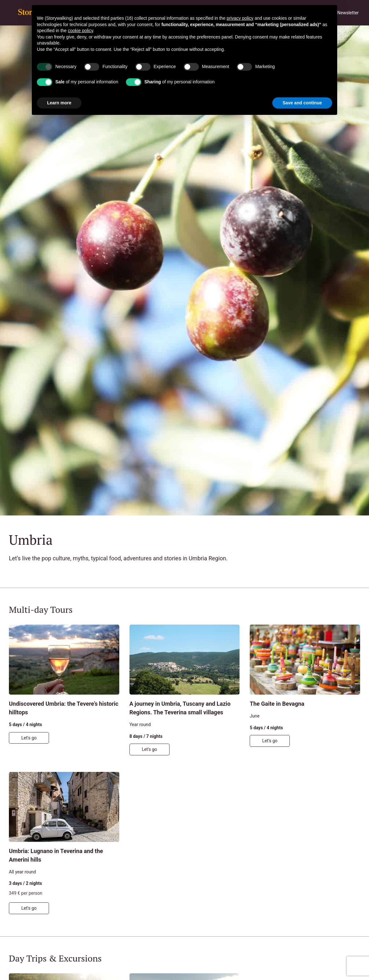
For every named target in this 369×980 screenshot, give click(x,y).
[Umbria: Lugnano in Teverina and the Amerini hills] (64, 843)
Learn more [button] (59, 103)
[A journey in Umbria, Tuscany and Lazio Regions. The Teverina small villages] (185, 690)
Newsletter (348, 13)
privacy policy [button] (240, 18)
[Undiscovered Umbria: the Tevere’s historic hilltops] (64, 690)
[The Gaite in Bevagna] (305, 690)
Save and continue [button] (302, 103)
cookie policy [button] (80, 31)
